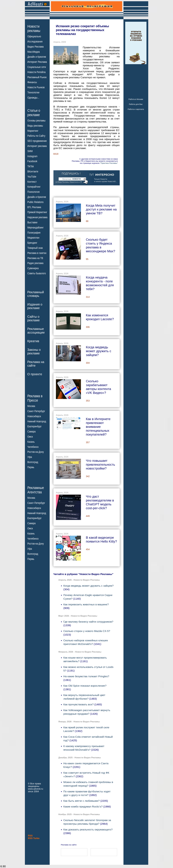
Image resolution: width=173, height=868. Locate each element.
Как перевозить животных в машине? (86, 604)
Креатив (33, 341)
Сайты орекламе (34, 318)
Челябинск (33, 447)
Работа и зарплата (136, 109)
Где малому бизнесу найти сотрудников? (88, 622)
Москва (31, 406)
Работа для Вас (136, 104)
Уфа (30, 457)
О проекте (35, 374)
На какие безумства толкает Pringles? (86, 676)
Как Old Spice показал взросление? (85, 686)
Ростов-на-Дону (36, 452)
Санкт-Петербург (36, 411)
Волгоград (33, 462)
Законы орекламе (34, 351)
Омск (30, 437)
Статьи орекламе (34, 112)
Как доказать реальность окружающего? (88, 829)
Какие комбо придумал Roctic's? (83, 807)
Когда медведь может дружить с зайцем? (89, 586)
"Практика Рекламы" (109, 163)
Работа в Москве (136, 99)
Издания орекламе (35, 306)
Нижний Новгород (37, 421)
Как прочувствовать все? (79, 704)
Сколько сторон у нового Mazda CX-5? (87, 631)
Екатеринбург (34, 426)
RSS (30, 836)
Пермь (31, 467)
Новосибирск (34, 416)
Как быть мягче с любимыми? (82, 801)
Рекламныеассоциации (36, 331)
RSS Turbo (34, 838)
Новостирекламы (34, 28)
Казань (31, 442)
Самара (32, 432)
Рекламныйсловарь (36, 294)
